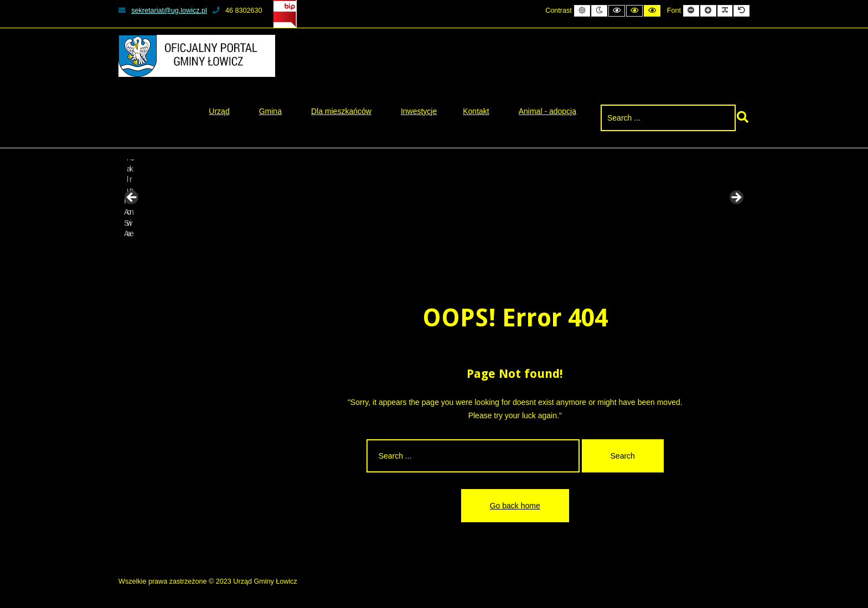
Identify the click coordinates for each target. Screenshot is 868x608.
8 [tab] (479, 254)
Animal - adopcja (547, 111)
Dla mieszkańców (341, 111)
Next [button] (736, 198)
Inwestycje (419, 111)
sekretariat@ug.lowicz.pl (163, 11)
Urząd (219, 111)
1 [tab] (389, 254)
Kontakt (476, 111)
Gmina (270, 111)
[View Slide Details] (160, 201)
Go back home (515, 506)
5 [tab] (440, 254)
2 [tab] (402, 254)
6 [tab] (453, 254)
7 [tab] (466, 254)
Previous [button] (132, 198)
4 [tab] (428, 254)
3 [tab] (415, 254)
